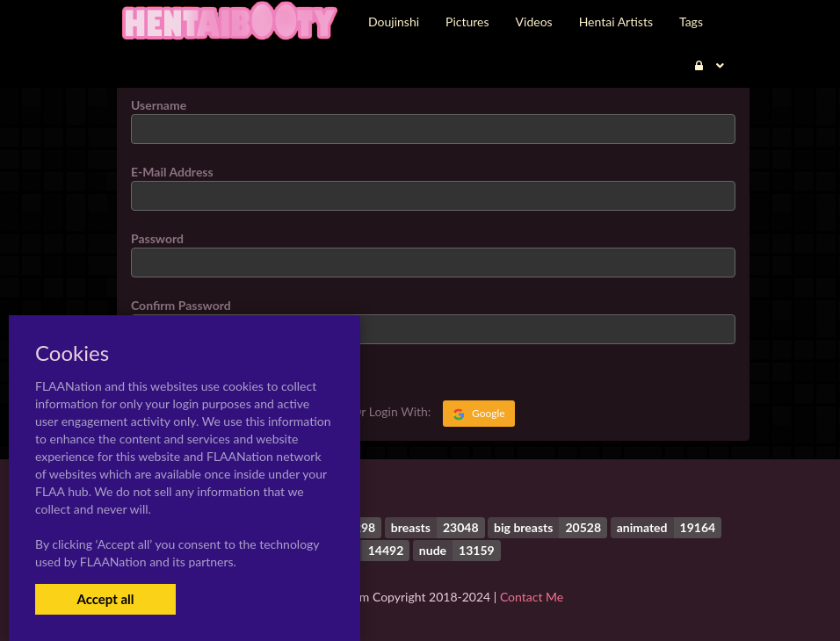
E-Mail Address (172, 172)
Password (157, 238)
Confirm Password (181, 305)
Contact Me (532, 597)
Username (159, 105)
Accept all (105, 599)
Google (479, 414)
